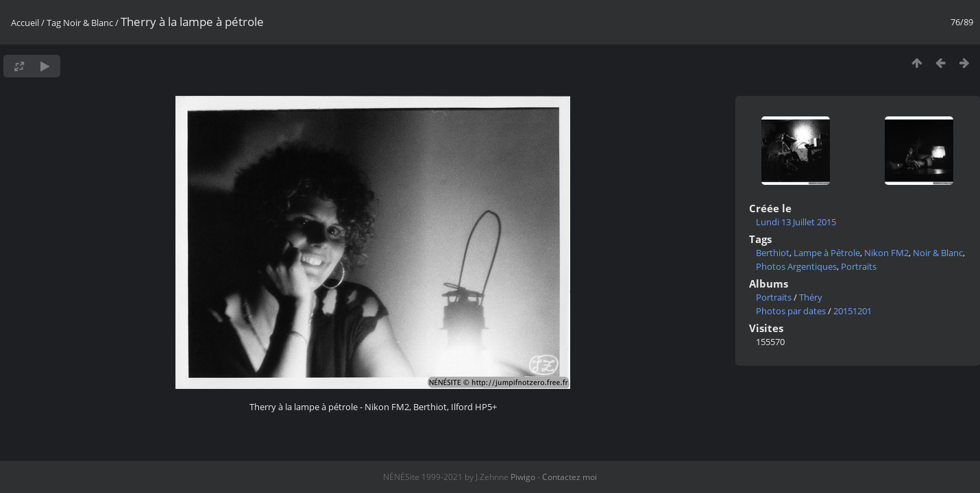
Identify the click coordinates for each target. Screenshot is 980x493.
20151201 (853, 311)
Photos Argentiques (796, 266)
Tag (54, 23)
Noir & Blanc (88, 23)
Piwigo (523, 477)
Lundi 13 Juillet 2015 (796, 222)
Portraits (859, 266)
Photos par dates (791, 311)
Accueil (25, 23)
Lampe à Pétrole (827, 253)
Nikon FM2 (886, 253)
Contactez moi (569, 477)
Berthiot (773, 253)
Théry (811, 297)
